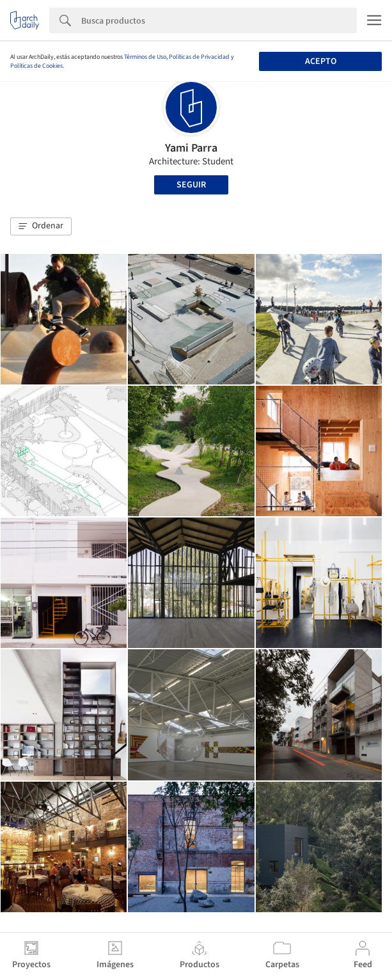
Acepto (321, 61)
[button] (41, 226)
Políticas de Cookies (36, 66)
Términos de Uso (145, 57)
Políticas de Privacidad (199, 57)
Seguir (191, 185)
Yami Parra (191, 148)
